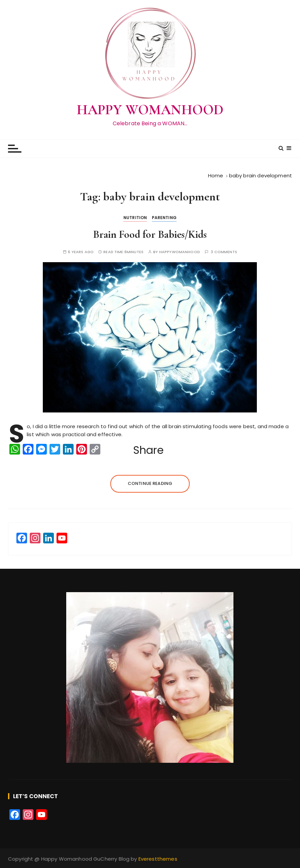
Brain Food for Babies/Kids (150, 234)
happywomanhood (180, 252)
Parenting (164, 218)
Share (148, 450)
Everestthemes (158, 859)
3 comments (224, 252)
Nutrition (135, 218)
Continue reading (150, 483)
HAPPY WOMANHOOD (150, 110)
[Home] (216, 176)
